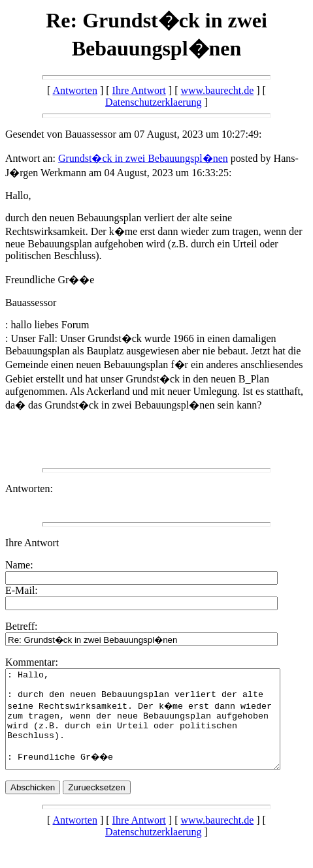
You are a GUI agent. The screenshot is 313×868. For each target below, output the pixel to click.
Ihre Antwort (139, 90)
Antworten (75, 90)
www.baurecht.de (217, 90)
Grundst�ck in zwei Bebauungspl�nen (143, 158)
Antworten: (29, 488)
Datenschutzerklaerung (153, 102)
